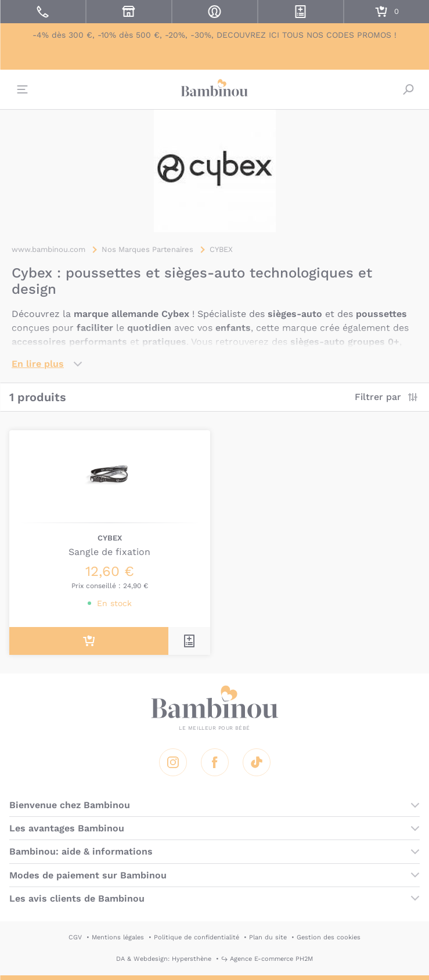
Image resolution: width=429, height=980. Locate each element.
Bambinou (215, 88)
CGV (75, 937)
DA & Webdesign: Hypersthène (164, 959)
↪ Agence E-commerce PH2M (267, 959)
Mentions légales (118, 937)
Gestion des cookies (329, 937)
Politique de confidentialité (197, 937)
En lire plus (38, 364)
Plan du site (268, 937)
